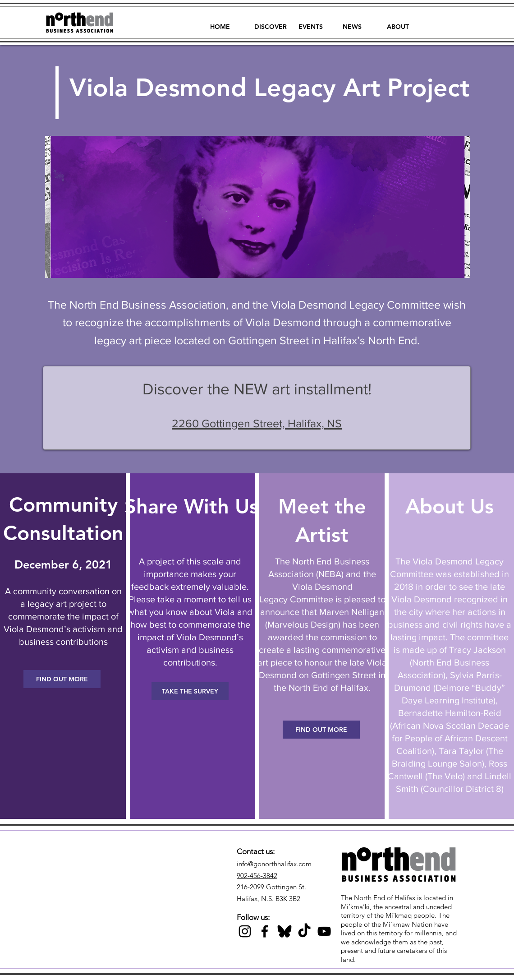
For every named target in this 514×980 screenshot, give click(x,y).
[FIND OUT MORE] (62, 679)
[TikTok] (304, 931)
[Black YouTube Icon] (324, 931)
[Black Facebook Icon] (265, 931)
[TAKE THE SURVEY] (190, 691)
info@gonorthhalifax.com (274, 864)
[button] (271, 23)
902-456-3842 (257, 876)
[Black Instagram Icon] (245, 931)
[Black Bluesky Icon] (285, 931)
